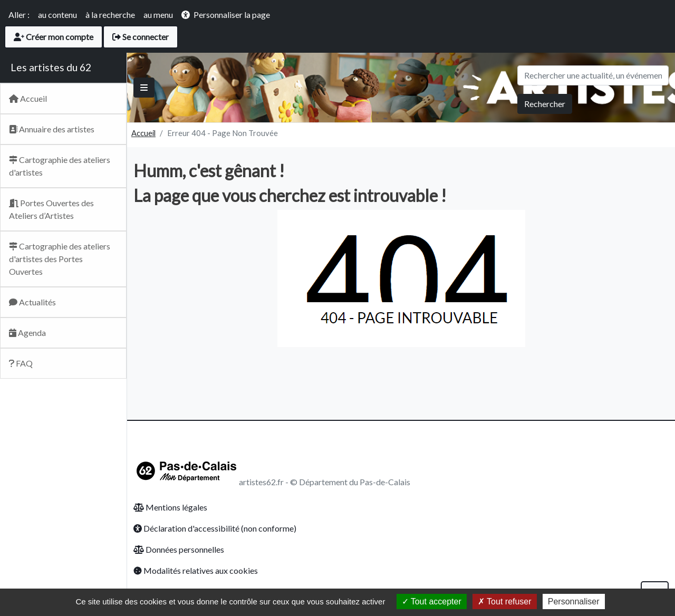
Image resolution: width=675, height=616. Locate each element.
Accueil (143, 133)
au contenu (57, 15)
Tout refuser (505, 601)
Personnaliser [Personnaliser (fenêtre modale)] (574, 601)
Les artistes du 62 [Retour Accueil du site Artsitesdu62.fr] (51, 67)
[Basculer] (144, 88)
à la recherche (110, 15)
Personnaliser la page (232, 15)
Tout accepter (432, 601)
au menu (158, 15)
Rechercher (545, 104)
